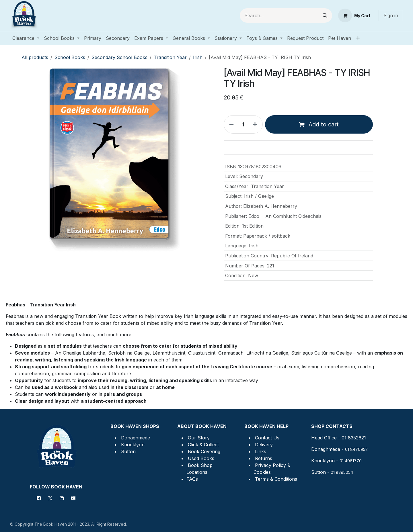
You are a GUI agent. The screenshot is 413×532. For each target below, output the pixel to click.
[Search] (325, 15)
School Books (70, 57)
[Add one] (256, 124)
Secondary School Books (119, 57)
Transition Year (170, 57)
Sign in (391, 15)
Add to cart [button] (319, 124)
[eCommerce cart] (354, 15)
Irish (198, 57)
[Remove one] (230, 124)
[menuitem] (26, 38)
